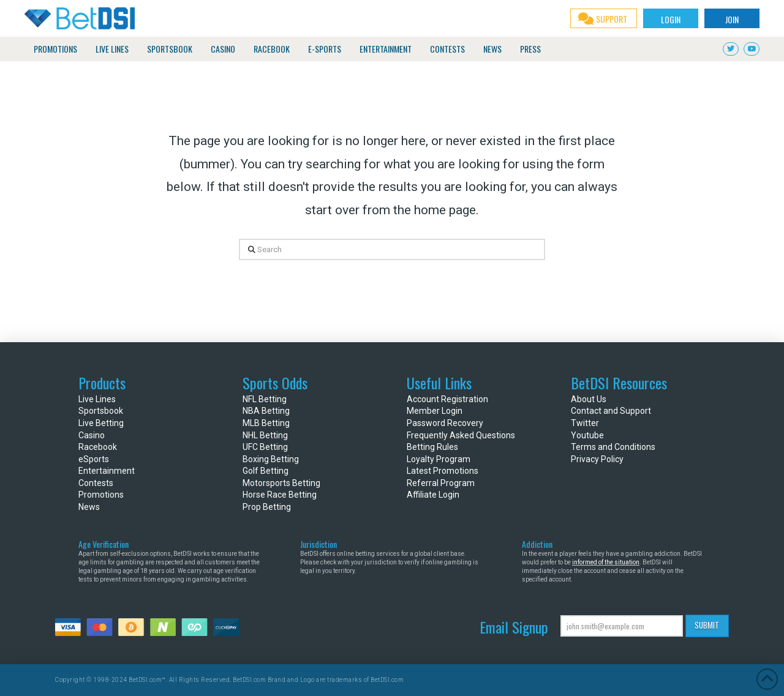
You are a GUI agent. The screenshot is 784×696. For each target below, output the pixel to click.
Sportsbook (101, 411)
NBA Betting (266, 411)
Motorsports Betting (281, 483)
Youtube (587, 435)
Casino (92, 435)
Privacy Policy (597, 459)
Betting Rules (432, 447)
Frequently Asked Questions (461, 435)
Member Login (435, 411)
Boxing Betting (271, 459)
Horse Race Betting (280, 495)
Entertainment (107, 471)
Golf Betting (266, 471)
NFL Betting (265, 399)
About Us (589, 399)
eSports (94, 459)
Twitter (585, 423)
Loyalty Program (439, 459)
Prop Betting (267, 507)
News (89, 507)
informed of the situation (606, 562)
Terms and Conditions (613, 447)
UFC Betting (265, 447)
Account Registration (447, 399)
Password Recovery (445, 423)
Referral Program (441, 483)
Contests (96, 483)
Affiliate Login (433, 495)
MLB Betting (266, 423)
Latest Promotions (443, 471)
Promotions (101, 495)
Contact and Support (611, 411)
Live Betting (101, 423)
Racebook (98, 447)
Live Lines (97, 399)
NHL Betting (265, 435)
